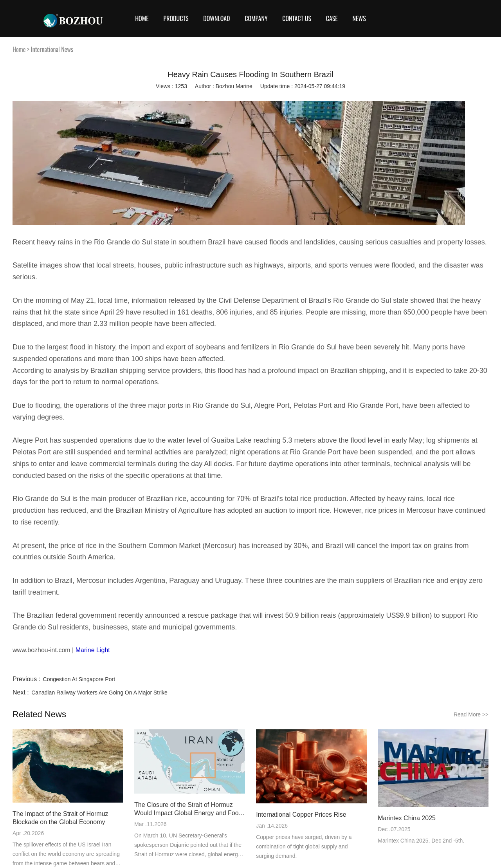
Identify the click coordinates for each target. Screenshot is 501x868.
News (359, 18)
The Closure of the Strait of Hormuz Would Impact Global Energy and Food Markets (188, 809)
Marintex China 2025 (407, 818)
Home (142, 18)
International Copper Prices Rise (301, 815)
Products (176, 18)
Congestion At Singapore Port (79, 679)
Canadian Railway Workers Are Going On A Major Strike (99, 693)
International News (52, 49)
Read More (471, 714)
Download (216, 18)
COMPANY (256, 18)
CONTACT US (297, 18)
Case (332, 18)
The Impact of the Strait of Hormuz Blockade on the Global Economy (60, 818)
